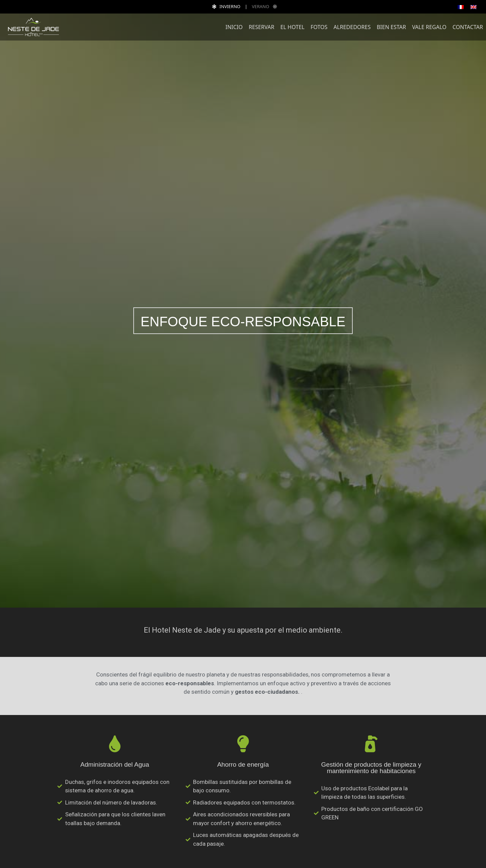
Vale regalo (429, 27)
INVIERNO (225, 6)
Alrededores (352, 27)
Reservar (262, 27)
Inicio (234, 27)
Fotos (319, 27)
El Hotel (293, 27)
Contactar (468, 27)
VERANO (266, 6)
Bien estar (391, 27)
